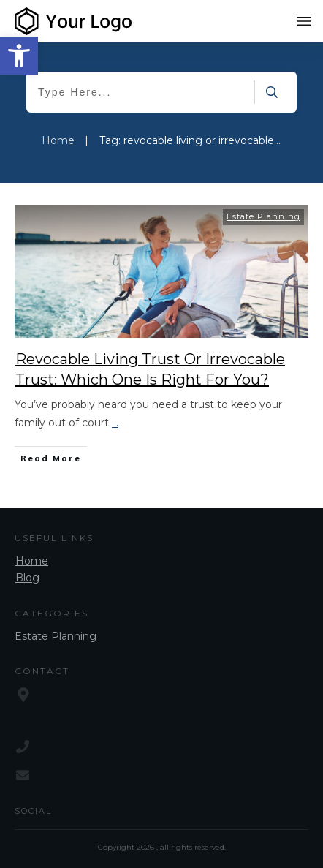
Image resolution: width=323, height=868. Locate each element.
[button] (19, 56)
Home (32, 561)
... (115, 423)
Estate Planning (263, 216)
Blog (27, 578)
